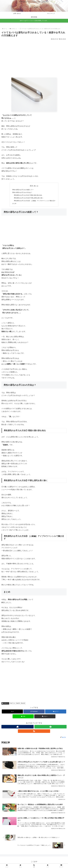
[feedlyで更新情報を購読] (50, 727)
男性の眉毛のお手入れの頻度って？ (22, 190)
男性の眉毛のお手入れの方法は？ (21, 193)
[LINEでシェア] (23, 717)
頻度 (23, 704)
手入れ (13, 704)
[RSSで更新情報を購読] (34, 732)
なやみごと (5, 704)
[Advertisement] (34, 60)
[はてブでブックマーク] (56, 712)
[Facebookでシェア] (34, 712)
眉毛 (18, 704)
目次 (31, 186)
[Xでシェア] (12, 712)
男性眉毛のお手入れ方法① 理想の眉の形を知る (28, 196)
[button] (45, 717)
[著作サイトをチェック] (18, 727)
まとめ (13, 204)
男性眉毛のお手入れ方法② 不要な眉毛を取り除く (28, 198)
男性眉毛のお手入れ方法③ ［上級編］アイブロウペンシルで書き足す (35, 201)
